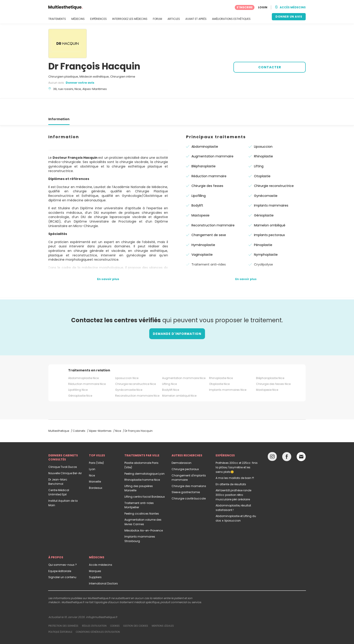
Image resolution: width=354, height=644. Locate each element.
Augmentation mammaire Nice (184, 362)
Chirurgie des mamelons (189, 470)
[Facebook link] (287, 441)
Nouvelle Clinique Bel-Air (65, 457)
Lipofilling (199, 179)
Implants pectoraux (269, 219)
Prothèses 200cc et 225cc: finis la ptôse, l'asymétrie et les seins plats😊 (237, 451)
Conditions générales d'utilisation (98, 616)
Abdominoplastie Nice (83, 362)
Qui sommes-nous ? (63, 549)
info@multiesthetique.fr (102, 601)
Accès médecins (101, 549)
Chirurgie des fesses (207, 170)
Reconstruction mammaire (213, 209)
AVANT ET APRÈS (196, 19)
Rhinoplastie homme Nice (142, 463)
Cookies (115, 610)
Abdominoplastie (205, 130)
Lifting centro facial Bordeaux (145, 480)
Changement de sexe (209, 219)
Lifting (259, 150)
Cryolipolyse (263, 248)
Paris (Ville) (96, 447)
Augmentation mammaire (212, 140)
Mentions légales (163, 610)
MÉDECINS (78, 19)
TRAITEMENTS (57, 19)
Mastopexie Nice (267, 374)
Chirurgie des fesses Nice (273, 368)
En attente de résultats (231, 468)
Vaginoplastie (202, 238)
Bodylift (197, 189)
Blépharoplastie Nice (270, 362)
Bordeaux (96, 472)
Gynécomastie (266, 179)
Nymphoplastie (266, 238)
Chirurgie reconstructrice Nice (135, 368)
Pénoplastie (263, 229)
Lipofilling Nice (78, 374)
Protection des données (63, 610)
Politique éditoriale (60, 616)
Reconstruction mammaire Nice (137, 379)
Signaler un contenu (62, 561)
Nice (92, 459)
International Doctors (103, 567)
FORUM (157, 19)
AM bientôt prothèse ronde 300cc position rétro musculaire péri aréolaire (233, 478)
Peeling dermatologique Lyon (144, 457)
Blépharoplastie (204, 150)
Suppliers (95, 561)
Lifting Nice (169, 368)
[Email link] (301, 440)
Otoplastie (262, 160)
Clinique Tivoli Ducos (63, 451)
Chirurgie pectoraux (185, 453)
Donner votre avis (80, 83)
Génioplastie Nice (80, 379)
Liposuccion (263, 130)
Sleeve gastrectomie (186, 476)
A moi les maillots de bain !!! (235, 462)
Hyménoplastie (203, 229)
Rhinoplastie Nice (221, 362)
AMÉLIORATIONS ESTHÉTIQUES (231, 19)
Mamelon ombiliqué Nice (179, 379)
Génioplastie (264, 199)
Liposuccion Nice (127, 362)
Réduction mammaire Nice (87, 368)
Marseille (95, 465)
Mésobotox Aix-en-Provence (144, 514)
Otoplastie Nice (219, 368)
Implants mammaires (271, 189)
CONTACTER (270, 67)
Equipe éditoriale (60, 555)
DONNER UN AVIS (289, 17)
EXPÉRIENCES (98, 19)
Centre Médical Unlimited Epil (59, 476)
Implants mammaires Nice (228, 374)
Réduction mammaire (209, 160)
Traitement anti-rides (209, 248)
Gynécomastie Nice (129, 374)
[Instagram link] (272, 441)
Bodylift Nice (171, 374)
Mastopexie (200, 199)
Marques (95, 555)
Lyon (92, 453)
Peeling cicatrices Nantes (142, 497)
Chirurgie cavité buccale (189, 482)
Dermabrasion (182, 447)
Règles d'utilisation (94, 610)
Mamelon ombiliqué (270, 209)
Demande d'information (177, 317)
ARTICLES (174, 19)
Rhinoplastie (263, 140)
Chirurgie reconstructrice (274, 170)
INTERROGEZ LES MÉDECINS (130, 19)
